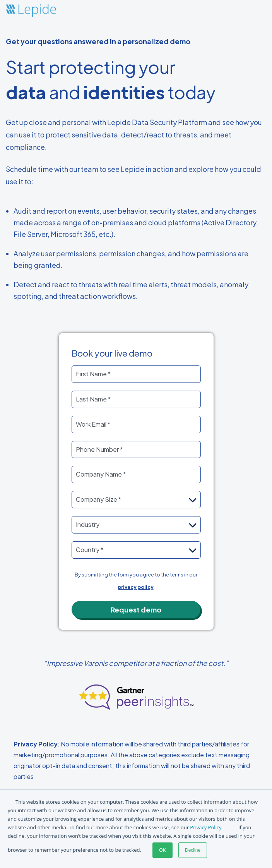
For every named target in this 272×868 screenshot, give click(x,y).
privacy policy (136, 587)
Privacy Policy (206, 827)
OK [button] (162, 850)
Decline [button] (193, 850)
